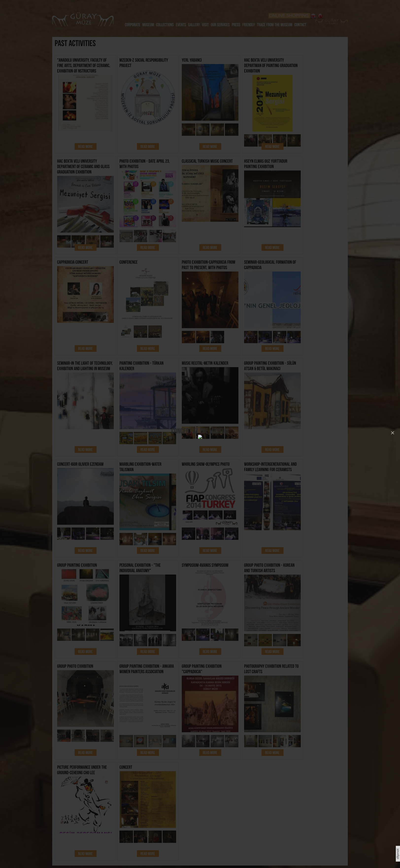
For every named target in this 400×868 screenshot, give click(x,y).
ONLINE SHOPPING (289, 16)
